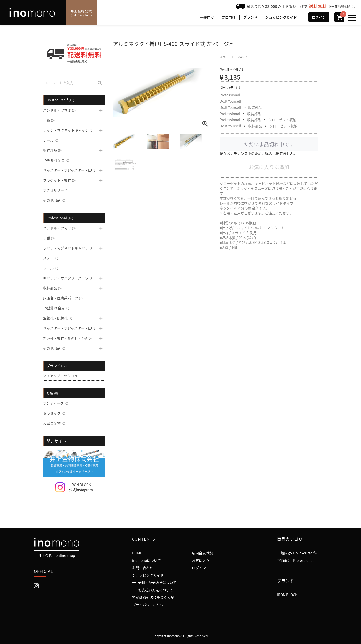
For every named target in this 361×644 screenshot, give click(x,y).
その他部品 (54, 200)
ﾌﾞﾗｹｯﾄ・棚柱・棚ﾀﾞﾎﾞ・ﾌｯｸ (67, 338)
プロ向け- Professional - (296, 560)
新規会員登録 (202, 553)
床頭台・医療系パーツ (63, 298)
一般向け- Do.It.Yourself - (297, 553)
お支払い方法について (156, 590)
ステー (51, 258)
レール (51, 140)
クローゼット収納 (282, 120)
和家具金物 (54, 423)
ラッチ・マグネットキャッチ (68, 130)
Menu (353, 15)
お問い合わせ (143, 568)
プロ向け (229, 17)
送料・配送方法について (157, 582)
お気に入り (201, 560)
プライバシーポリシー (150, 605)
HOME (137, 553)
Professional (230, 95)
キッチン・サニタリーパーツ (68, 278)
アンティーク (56, 403)
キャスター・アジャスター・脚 (70, 170)
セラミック (54, 413)
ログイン (319, 17)
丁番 (49, 120)
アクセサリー (56, 190)
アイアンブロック (60, 376)
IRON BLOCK (287, 595)
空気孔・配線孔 (58, 318)
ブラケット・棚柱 (59, 180)
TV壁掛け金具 (56, 160)
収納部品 (255, 107)
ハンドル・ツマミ (59, 110)
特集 (52, 393)
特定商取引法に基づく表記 (153, 597)
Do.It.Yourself (230, 101)
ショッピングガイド (281, 17)
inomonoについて (147, 560)
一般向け (207, 17)
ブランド (250, 17)
